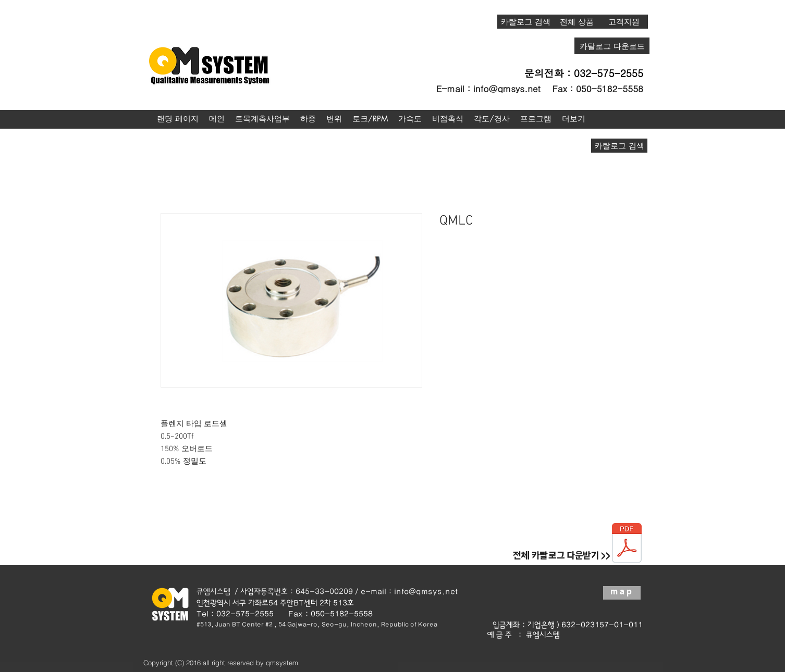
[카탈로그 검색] (525, 22)
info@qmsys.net (507, 89)
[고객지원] (624, 22)
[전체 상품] (577, 22)
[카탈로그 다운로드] (612, 46)
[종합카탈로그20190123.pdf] (627, 544)
